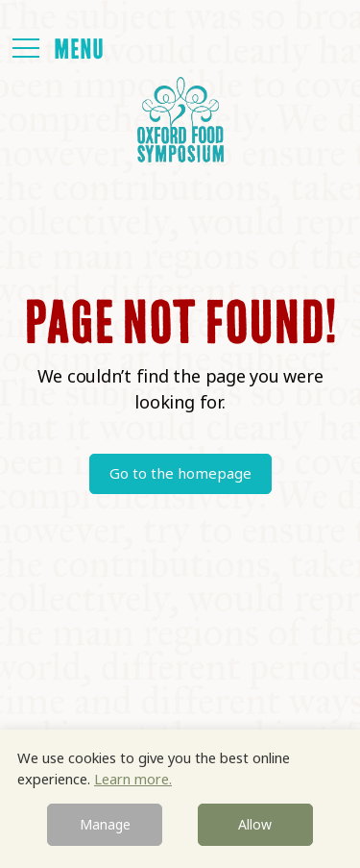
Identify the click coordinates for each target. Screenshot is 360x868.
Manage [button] (105, 824)
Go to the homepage (180, 473)
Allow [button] (255, 824)
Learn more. (133, 779)
